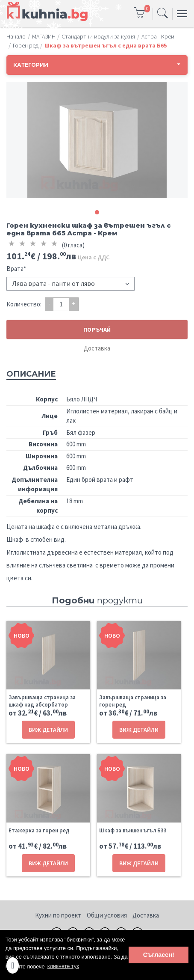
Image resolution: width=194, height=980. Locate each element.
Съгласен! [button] (159, 955)
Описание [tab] (31, 374)
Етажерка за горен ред (39, 830)
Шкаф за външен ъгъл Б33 (133, 830)
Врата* (16, 269)
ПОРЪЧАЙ (97, 329)
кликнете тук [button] (63, 966)
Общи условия (107, 915)
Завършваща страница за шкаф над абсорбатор (42, 701)
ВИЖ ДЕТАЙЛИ (48, 730)
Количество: (24, 304)
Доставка (97, 348)
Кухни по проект (58, 915)
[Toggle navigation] (163, 14)
